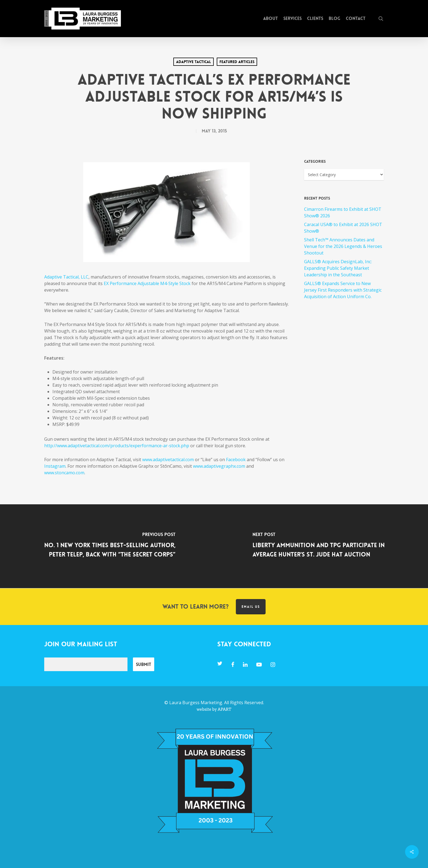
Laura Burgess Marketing (196, 703)
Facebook (236, 460)
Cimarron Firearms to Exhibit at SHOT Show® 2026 (343, 212)
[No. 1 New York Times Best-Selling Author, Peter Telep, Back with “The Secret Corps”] (107, 546)
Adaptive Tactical (194, 62)
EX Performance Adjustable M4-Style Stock (147, 283)
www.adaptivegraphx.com (219, 466)
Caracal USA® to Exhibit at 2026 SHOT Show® (343, 228)
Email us (251, 607)
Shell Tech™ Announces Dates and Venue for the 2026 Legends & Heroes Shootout (343, 246)
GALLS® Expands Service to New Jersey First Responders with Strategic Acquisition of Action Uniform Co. (343, 290)
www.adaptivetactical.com (168, 460)
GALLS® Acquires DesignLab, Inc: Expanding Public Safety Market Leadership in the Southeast (338, 268)
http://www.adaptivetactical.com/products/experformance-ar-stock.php (117, 446)
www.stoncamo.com (64, 473)
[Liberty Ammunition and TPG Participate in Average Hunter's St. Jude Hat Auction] (321, 546)
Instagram (55, 466)
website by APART (214, 709)
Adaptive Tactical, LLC (66, 277)
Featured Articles (237, 62)
